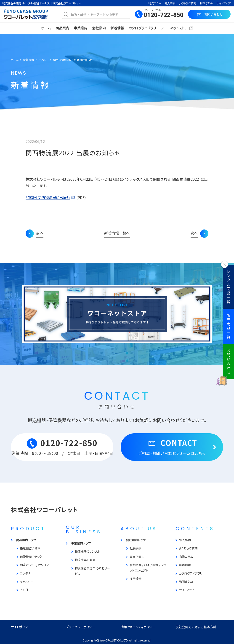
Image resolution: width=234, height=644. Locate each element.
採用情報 (136, 579)
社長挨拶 (136, 548)
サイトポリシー (21, 627)
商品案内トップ (26, 540)
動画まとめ (206, 3)
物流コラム (155, 3)
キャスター (27, 582)
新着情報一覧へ (117, 233)
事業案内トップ (81, 543)
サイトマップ (223, 3)
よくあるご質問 (188, 3)
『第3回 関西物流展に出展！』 (48, 197)
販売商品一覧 (229, 326)
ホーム (46, 28)
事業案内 (81, 28)
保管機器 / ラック (31, 557)
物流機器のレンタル (87, 551)
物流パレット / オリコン (34, 565)
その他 (24, 590)
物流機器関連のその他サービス (92, 571)
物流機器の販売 (85, 560)
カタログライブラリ (142, 28)
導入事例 (170, 3)
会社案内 (99, 28)
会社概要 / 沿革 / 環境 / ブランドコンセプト (148, 568)
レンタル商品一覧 (229, 287)
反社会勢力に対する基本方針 (196, 627)
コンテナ (25, 573)
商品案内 (62, 28)
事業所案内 (137, 557)
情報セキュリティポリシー (138, 627)
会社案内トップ (136, 540)
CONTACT (172, 447)
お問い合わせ (229, 362)
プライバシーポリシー (80, 627)
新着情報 (117, 28)
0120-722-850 (164, 15)
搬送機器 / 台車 (30, 548)
